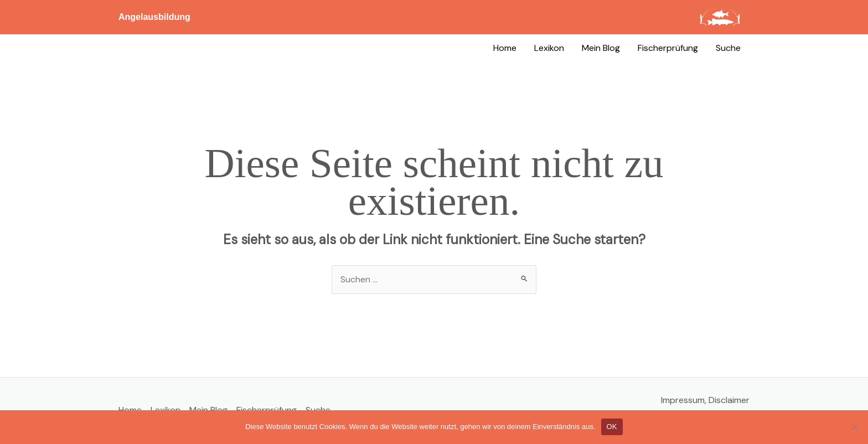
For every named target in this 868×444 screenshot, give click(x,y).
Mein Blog (601, 48)
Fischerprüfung (668, 48)
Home (505, 48)
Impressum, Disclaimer (705, 400)
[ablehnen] (854, 427)
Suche (728, 48)
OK (612, 427)
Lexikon (549, 48)
